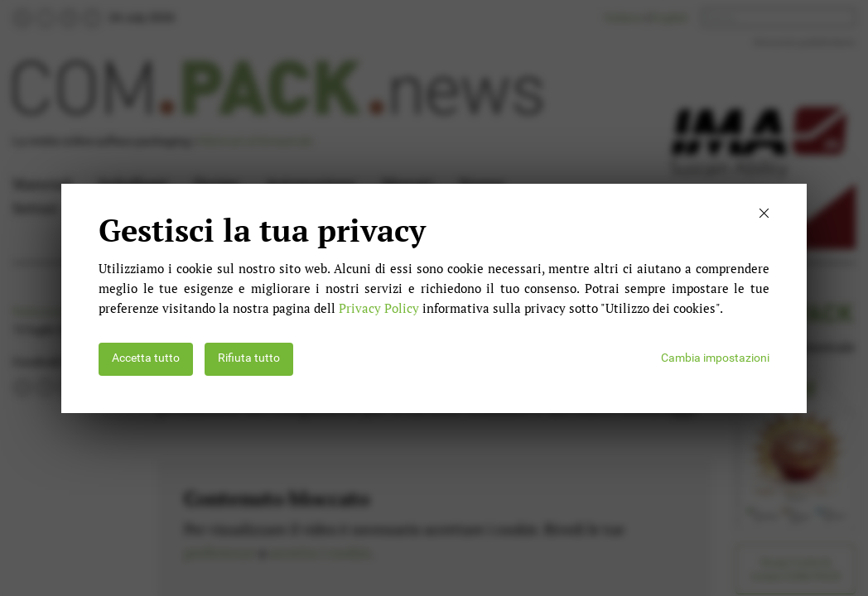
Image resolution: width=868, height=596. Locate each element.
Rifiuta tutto (249, 358)
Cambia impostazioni (715, 358)
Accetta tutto (146, 358)
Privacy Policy (379, 308)
